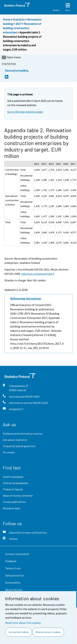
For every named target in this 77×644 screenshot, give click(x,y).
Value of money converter (18, 495)
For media (9, 452)
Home (7, 19)
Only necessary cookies (48, 632)
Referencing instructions (25, 299)
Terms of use (13, 568)
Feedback (11, 561)
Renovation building (17, 70)
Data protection (15, 575)
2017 (18, 24)
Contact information (17, 554)
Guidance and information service (23, 433)
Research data (11, 508)
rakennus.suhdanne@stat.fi (38, 274)
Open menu (11, 58)
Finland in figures (13, 489)
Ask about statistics (15, 440)
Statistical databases (16, 483)
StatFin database (13, 477)
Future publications (14, 502)
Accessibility (13, 582)
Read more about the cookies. (23, 623)
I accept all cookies (19, 632)
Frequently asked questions (19, 446)
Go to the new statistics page (25, 112)
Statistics (19, 19)
